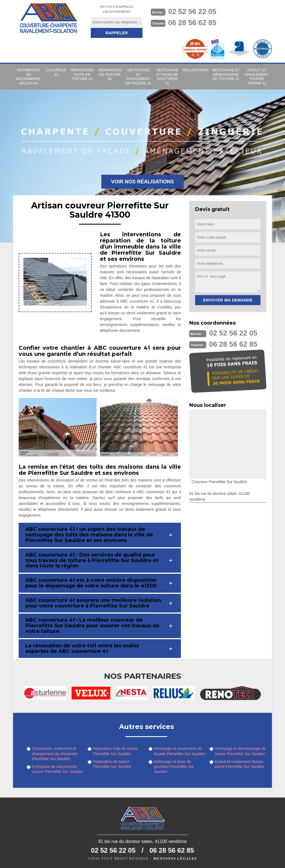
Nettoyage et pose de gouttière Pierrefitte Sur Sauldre (174, 767)
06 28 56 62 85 (192, 23)
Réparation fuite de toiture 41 (82, 74)
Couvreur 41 (56, 72)
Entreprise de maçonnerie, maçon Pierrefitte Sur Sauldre (58, 769)
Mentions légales (175, 859)
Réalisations (196, 70)
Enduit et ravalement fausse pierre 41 (257, 77)
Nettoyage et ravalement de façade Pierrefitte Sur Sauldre (180, 751)
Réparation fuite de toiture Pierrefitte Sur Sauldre (115, 751)
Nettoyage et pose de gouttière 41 (167, 77)
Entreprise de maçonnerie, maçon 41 (29, 77)
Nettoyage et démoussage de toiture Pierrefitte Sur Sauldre (240, 751)
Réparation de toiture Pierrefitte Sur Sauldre (112, 764)
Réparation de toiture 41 (110, 74)
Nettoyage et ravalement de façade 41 (139, 77)
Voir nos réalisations (142, 182)
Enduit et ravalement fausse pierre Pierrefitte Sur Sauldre (239, 764)
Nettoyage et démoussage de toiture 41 (226, 74)
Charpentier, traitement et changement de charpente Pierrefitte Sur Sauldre (55, 753)
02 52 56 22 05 (192, 11)
